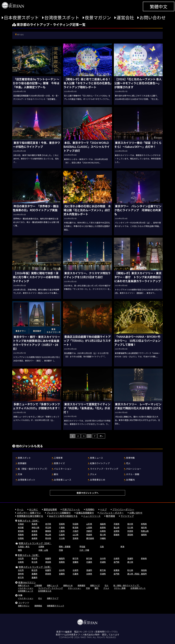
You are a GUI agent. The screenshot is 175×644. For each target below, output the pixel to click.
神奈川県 (35, 528)
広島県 (62, 535)
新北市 (34, 558)
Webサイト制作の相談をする (63, 516)
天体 (20, 474)
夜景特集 (130, 458)
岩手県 (48, 524)
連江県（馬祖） (134, 574)
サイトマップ (127, 516)
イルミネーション (63, 469)
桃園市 (48, 558)
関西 (20, 550)
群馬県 (144, 524)
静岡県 (48, 531)
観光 (56, 474)
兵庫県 (103, 531)
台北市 (21, 558)
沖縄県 (103, 538)
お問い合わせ (153, 18)
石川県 (130, 528)
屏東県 (144, 558)
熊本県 (48, 538)
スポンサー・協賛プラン (29, 513)
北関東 (41, 547)
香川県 (103, 535)
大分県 (62, 538)
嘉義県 (34, 574)
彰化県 (34, 562)
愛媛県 (116, 535)
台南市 (116, 558)
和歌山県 (145, 531)
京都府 (89, 531)
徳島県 (89, 535)
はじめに (33, 509)
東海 (122, 547)
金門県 (116, 562)
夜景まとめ (68, 585)
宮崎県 (75, 538)
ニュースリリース (92, 516)
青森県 (34, 524)
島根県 (34, 535)
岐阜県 (34, 531)
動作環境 (110, 516)
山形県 (89, 524)
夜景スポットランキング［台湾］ (35, 567)
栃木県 (130, 524)
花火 (128, 463)
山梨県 (89, 528)
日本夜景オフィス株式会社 (80, 635)
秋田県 (75, 524)
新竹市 (75, 558)
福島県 (103, 524)
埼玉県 (48, 528)
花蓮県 (89, 562)
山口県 (75, 535)
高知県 (130, 535)
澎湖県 (103, 562)
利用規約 (90, 509)
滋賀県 (116, 531)
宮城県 (62, 524)
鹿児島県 (90, 538)
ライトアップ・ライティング (104, 469)
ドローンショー (134, 469)
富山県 (116, 528)
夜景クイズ (59, 463)
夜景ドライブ (53, 598)
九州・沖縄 (84, 550)
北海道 (21, 524)
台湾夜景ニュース (63, 480)
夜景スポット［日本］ (29, 521)
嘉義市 (34, 578)
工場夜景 (58, 458)
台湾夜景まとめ (98, 480)
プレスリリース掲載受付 (59, 513)
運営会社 (125, 18)
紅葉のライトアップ (100, 463)
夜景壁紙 (38, 606)
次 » (101, 436)
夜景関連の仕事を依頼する (30, 516)
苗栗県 (62, 562)
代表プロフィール (71, 509)
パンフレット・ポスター (111, 513)
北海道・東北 (24, 547)
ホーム (20, 509)
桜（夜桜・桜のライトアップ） (33, 469)
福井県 (144, 528)
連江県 (130, 562)
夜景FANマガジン (27, 582)
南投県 (48, 562)
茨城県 (116, 524)
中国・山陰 (43, 550)
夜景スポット (24, 458)
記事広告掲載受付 (85, 513)
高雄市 (130, 558)
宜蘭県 (75, 562)
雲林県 (21, 574)
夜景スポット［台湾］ (29, 555)
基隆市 (62, 558)
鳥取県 (21, 535)
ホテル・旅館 (133, 474)
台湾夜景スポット (62, 18)
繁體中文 (159, 7)
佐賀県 (21, 538)
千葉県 (62, 528)
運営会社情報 (50, 509)
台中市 (103, 558)
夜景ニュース (96, 458)
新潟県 (75, 528)
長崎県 (34, 538)
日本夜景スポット (21, 18)
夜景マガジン (98, 18)
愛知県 (21, 531)
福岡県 (144, 535)
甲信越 (82, 547)
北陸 (102, 547)
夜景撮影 (22, 463)
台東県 (21, 562)
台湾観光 (130, 480)
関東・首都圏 (65, 547)
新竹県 (89, 558)
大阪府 (75, 531)
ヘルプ (103, 509)
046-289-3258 (86, 632)
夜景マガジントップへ (87, 493)
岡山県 (48, 535)
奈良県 (130, 531)
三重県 (62, 531)
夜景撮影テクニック (56, 606)
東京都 (21, 528)
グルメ (93, 474)
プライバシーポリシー (123, 509)
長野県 (103, 528)
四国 (61, 550)
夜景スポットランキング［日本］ (35, 543)
